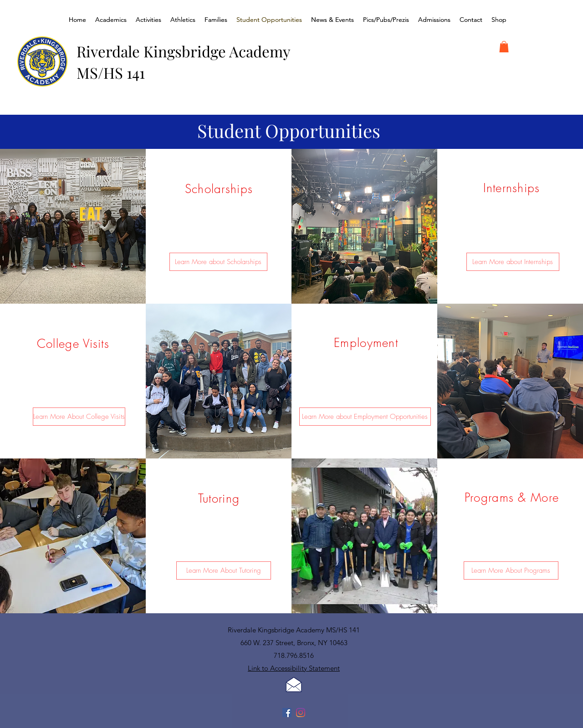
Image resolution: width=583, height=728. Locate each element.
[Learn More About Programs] (511, 570)
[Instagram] (301, 713)
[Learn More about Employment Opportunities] (365, 417)
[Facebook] (287, 713)
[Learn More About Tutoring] (224, 570)
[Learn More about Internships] (513, 262)
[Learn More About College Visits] (79, 417)
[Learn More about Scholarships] (218, 262)
